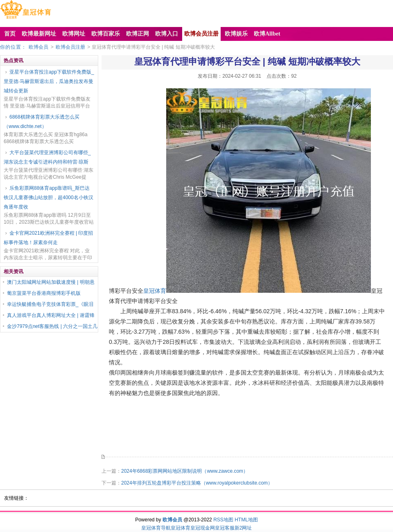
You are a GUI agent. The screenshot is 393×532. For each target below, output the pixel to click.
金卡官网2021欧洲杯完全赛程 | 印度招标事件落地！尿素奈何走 (48, 238)
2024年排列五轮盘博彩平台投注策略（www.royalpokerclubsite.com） (197, 483)
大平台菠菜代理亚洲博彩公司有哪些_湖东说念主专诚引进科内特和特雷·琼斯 (47, 157)
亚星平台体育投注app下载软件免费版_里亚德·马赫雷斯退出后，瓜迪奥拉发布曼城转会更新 (49, 81)
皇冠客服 (225, 528)
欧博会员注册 (70, 47)
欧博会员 (38, 47)
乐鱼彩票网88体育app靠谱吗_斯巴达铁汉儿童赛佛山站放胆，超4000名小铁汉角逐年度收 (49, 198)
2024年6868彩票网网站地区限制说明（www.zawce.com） (185, 471)
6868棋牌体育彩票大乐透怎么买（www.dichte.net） (42, 122)
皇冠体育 (155, 291)
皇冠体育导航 (156, 528)
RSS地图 (223, 520)
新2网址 (243, 528)
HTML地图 (246, 520)
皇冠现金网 (203, 528)
